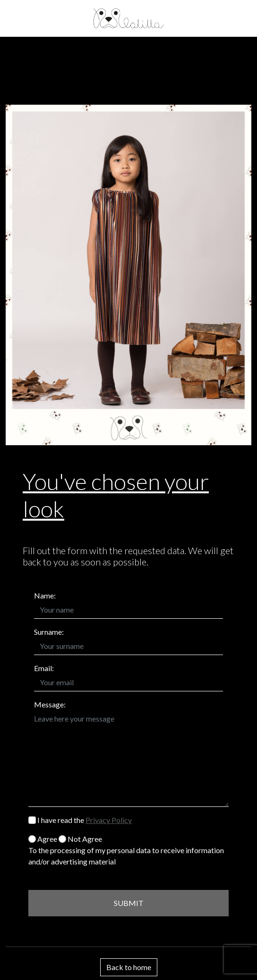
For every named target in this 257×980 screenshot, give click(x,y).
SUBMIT (129, 903)
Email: (44, 668)
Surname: (49, 632)
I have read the (80, 820)
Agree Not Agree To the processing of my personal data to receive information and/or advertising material (126, 850)
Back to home (129, 967)
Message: (50, 704)
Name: (45, 595)
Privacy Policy (109, 820)
